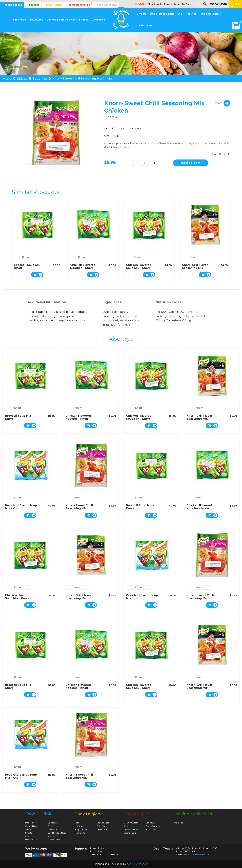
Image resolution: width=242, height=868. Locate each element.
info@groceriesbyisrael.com (196, 854)
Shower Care (103, 823)
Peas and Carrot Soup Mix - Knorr (21, 507)
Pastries (191, 14)
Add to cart (191, 163)
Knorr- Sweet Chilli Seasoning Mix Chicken (79, 508)
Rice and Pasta (209, 14)
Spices (71, 20)
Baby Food (19, 20)
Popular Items (172, 4)
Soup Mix (40, 79)
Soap (77, 823)
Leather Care (130, 833)
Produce (34, 5)
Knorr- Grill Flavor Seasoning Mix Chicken (195, 268)
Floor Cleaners (153, 826)
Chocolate (98, 20)
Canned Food (55, 20)
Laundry (150, 823)
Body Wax (102, 826)
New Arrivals (155, 4)
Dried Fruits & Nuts (162, 14)
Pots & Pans (179, 823)
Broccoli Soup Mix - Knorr (28, 266)
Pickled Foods (146, 26)
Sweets (142, 14)
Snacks (84, 20)
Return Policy (97, 851)
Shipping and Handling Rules (104, 854)
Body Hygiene (54, 5)
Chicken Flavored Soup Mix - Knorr (139, 266)
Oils (180, 14)
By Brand (187, 4)
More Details (221, 154)
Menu (7, 79)
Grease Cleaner (131, 829)
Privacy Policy (97, 848)
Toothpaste (80, 833)
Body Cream (81, 829)
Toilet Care (151, 829)
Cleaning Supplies (79, 5)
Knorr (111, 117)
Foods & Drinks (14, 5)
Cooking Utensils (107, 5)
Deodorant (102, 829)
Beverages (36, 20)
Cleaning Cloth (131, 823)
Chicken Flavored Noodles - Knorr (83, 266)
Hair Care (79, 826)
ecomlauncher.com (138, 864)
